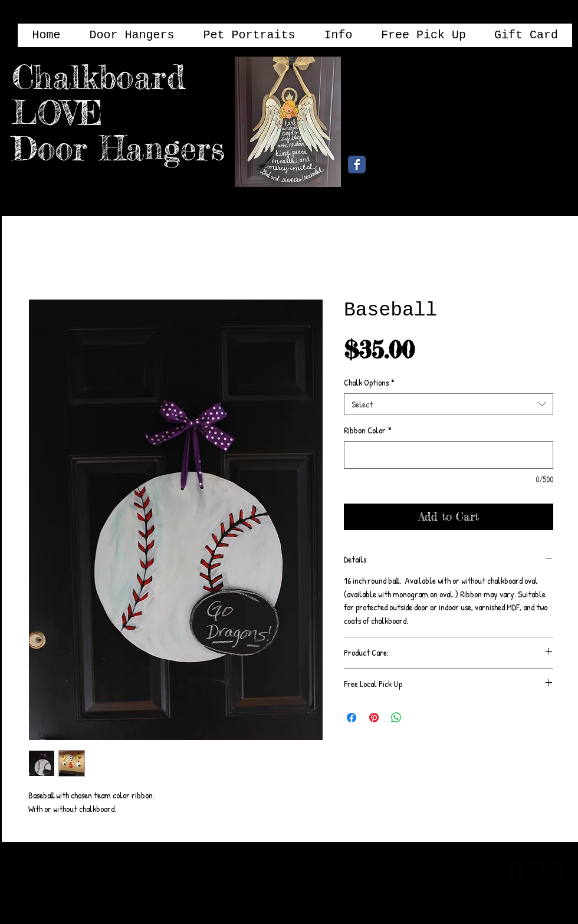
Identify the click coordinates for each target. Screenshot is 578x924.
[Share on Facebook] (352, 718)
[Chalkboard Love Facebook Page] (357, 165)
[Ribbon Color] (449, 455)
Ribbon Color (368, 430)
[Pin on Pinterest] (374, 718)
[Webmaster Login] (453, 869)
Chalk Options (369, 383)
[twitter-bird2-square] (536, 870)
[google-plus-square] (556, 870)
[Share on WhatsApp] (396, 718)
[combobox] (449, 405)
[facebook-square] (516, 870)
